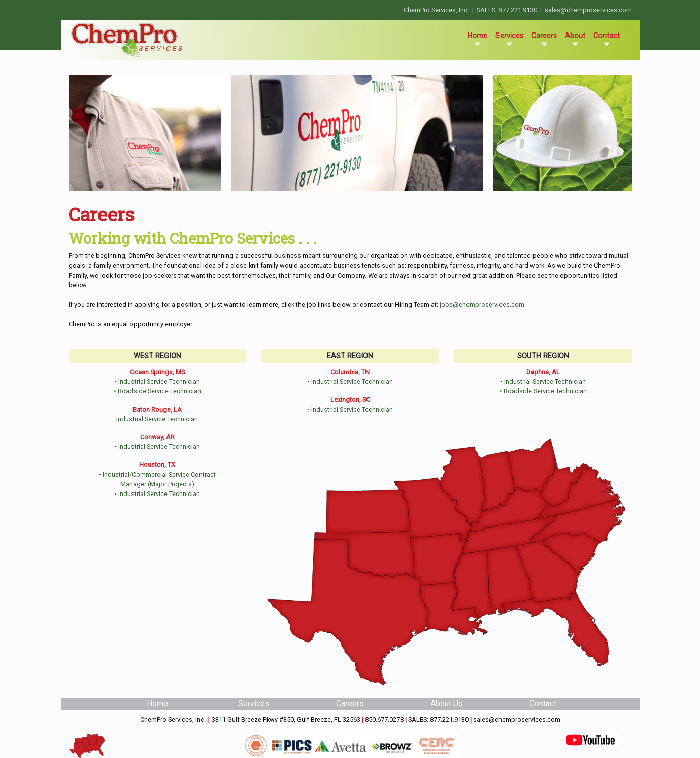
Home (479, 39)
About (575, 40)
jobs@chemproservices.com (482, 304)
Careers (544, 40)
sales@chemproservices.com (588, 10)
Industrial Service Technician (157, 419)
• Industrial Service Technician (157, 382)
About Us (447, 703)
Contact (607, 40)
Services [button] (509, 40)
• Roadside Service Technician (157, 391)
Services (254, 703)
